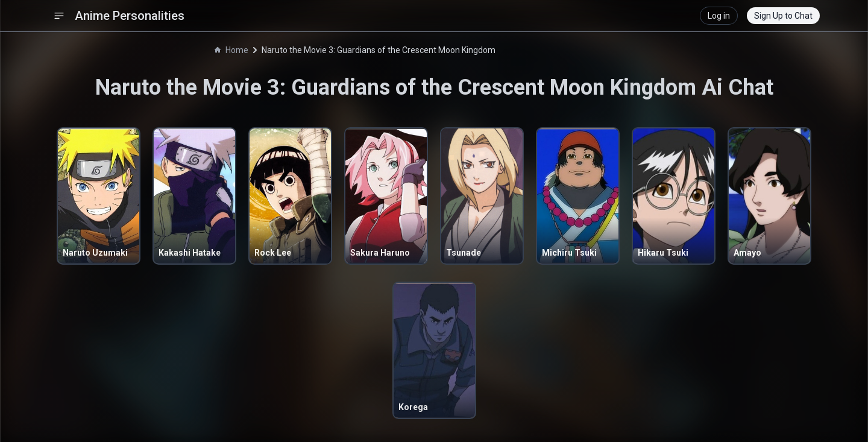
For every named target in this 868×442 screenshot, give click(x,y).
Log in (719, 16)
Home (231, 50)
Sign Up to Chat (783, 16)
